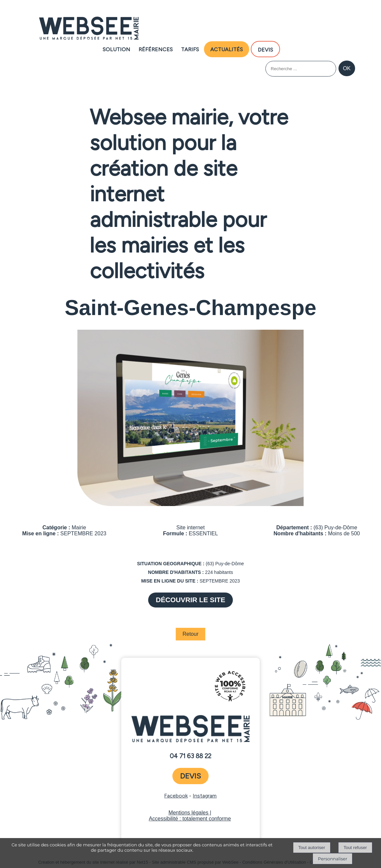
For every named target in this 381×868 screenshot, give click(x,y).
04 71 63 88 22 (190, 756)
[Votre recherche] (301, 69)
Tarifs (190, 49)
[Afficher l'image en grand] (190, 504)
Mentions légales (188, 813)
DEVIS (265, 49)
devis (190, 776)
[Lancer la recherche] (347, 69)
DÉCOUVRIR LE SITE (190, 600)
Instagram (205, 796)
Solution (116, 49)
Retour (190, 634)
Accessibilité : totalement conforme (190, 819)
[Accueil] (89, 29)
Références (156, 49)
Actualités (227, 49)
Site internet (190, 527)
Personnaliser (333, 859)
